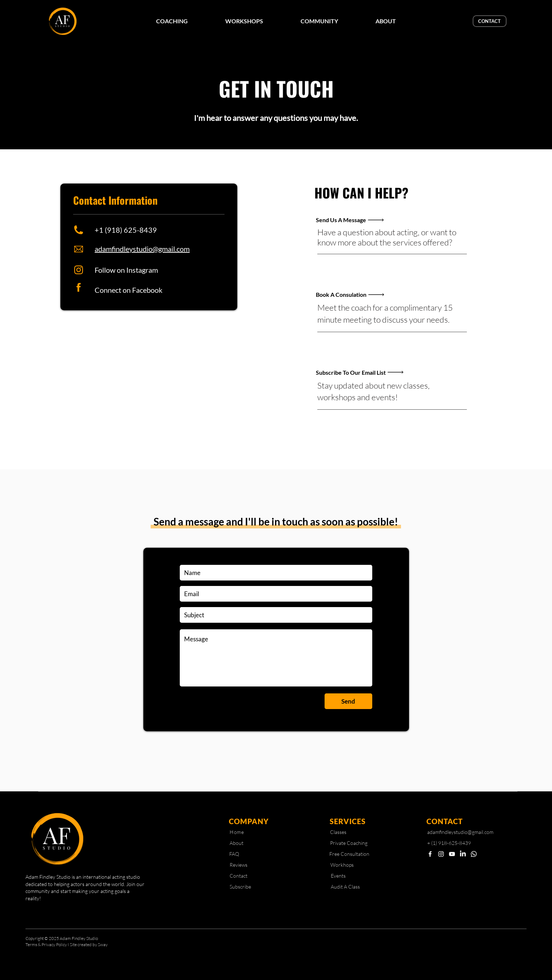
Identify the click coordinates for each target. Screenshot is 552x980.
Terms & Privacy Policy (47, 944)
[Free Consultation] (349, 854)
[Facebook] (430, 854)
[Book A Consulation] (362, 294)
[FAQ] (234, 854)
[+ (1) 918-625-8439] (452, 843)
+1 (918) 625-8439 (126, 230)
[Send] (348, 701)
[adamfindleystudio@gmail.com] (462, 832)
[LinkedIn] (463, 854)
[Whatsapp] (474, 854)
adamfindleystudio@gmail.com (142, 249)
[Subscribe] (241, 887)
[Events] (338, 876)
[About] (237, 843)
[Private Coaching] (349, 843)
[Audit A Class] (345, 887)
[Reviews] (239, 865)
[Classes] (338, 832)
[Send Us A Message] (362, 220)
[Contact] (239, 876)
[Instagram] (441, 854)
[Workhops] (342, 865)
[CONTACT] (490, 21)
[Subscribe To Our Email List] (362, 372)
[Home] (237, 832)
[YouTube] (452, 854)
